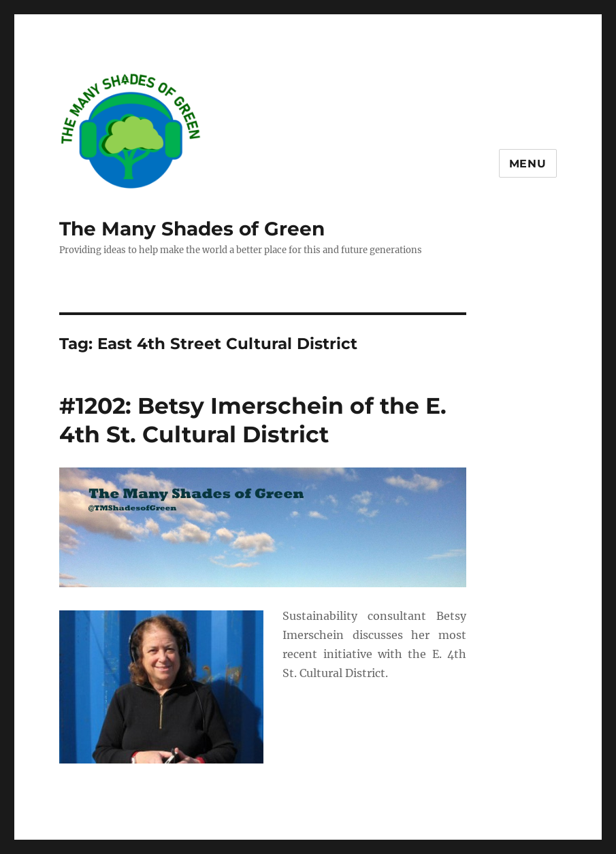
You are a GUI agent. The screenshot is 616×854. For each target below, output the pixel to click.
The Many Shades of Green (192, 229)
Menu (528, 164)
